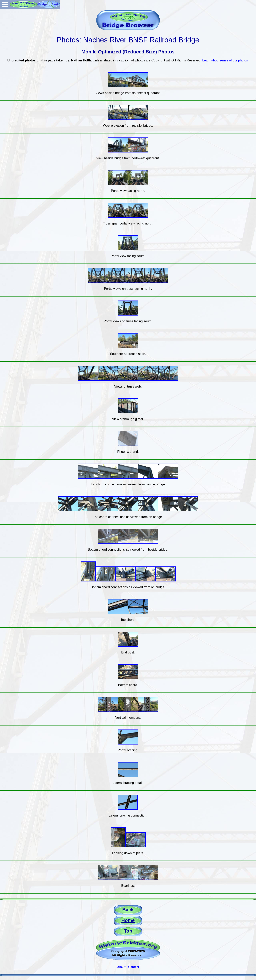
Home (128, 920)
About (121, 967)
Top (128, 931)
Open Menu (5, 5)
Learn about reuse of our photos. (225, 60)
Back (128, 910)
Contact (134, 967)
